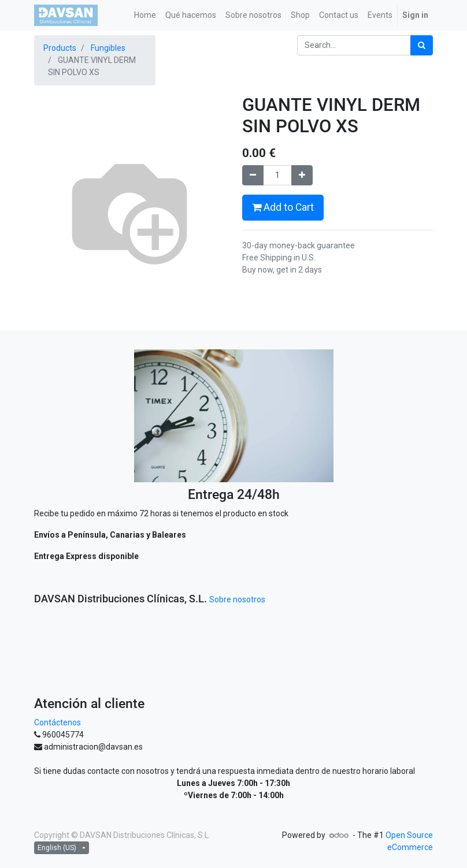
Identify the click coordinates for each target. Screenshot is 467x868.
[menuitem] (145, 15)
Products (60, 48)
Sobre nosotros (237, 599)
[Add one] (302, 175)
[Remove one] (253, 175)
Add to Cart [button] (283, 207)
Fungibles (108, 48)
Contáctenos (58, 722)
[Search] (422, 45)
